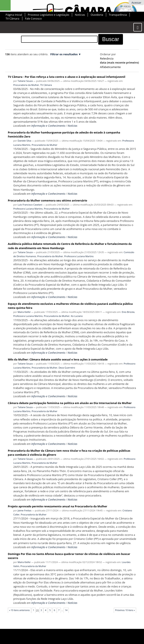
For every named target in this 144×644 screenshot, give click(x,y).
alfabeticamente (110, 67)
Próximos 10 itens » (125, 610)
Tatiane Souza (25, 81)
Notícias (80, 15)
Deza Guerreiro (67, 368)
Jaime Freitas (25, 510)
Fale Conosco (33, 18)
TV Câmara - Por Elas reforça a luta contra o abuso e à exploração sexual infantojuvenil (67, 77)
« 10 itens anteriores (19, 610)
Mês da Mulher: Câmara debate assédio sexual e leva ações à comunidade (58, 359)
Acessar (136, 3)
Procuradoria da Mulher (26, 85)
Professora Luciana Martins (28, 209)
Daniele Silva (24, 141)
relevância (107, 58)
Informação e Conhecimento (48, 126)
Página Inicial (14, 15)
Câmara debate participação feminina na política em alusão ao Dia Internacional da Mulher (70, 403)
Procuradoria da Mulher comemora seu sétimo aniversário (48, 200)
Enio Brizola (128, 312)
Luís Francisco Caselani (30, 205)
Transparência (118, 15)
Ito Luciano (77, 316)
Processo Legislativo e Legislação (49, 15)
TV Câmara (12, 18)
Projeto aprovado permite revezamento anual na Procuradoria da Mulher (58, 506)
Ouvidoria (97, 15)
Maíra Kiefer (24, 312)
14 (66, 610)
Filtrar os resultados (64, 54)
